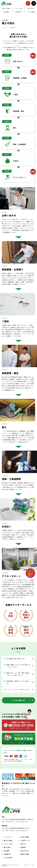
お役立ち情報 (25, 837)
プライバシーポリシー (30, 865)
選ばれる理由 (6, 8)
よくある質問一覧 (18, 700)
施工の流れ (31, 8)
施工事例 (6, 12)
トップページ (5, 28)
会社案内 (23, 847)
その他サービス (25, 840)
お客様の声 (18, 12)
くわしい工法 (18, 8)
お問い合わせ (25, 851)
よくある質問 (31, 12)
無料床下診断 (25, 854)
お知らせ (23, 844)
